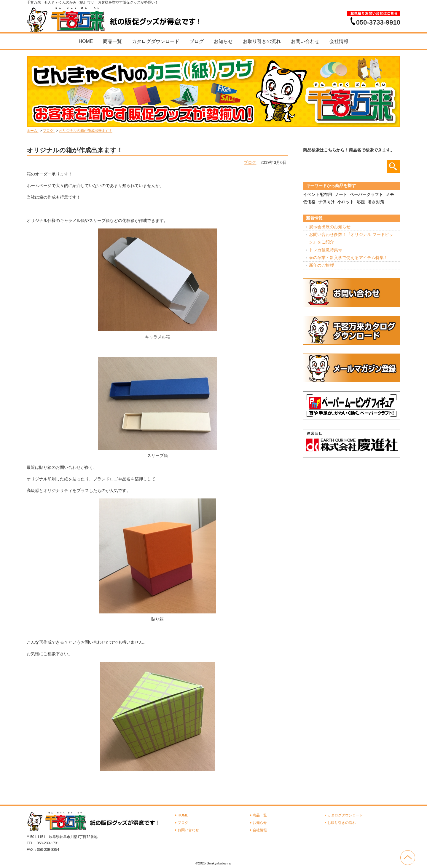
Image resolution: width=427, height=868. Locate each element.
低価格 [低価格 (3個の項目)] (309, 202)
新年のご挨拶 (321, 265)
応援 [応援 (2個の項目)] (361, 202)
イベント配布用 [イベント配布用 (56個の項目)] (318, 194)
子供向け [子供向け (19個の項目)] (326, 202)
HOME (86, 41)
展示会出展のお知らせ (330, 227)
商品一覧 (112, 41)
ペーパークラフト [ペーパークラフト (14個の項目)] (367, 194)
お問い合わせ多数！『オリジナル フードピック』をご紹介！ (351, 238)
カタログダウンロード (156, 41)
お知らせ (223, 41)
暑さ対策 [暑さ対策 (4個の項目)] (376, 202)
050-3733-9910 (378, 22)
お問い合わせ (305, 41)
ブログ (197, 41)
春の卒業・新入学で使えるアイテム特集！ (348, 258)
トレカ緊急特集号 (326, 250)
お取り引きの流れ (262, 41)
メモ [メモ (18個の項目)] (390, 194)
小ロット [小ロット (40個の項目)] (346, 202)
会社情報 (339, 41)
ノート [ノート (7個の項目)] (341, 194)
